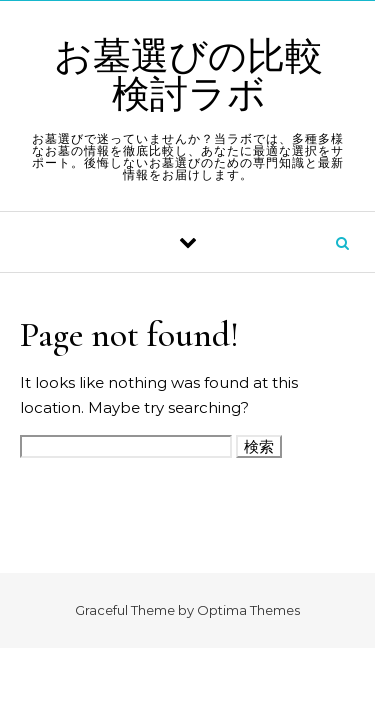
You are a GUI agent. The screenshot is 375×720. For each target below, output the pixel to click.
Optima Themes (248, 610)
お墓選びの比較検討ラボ (188, 76)
